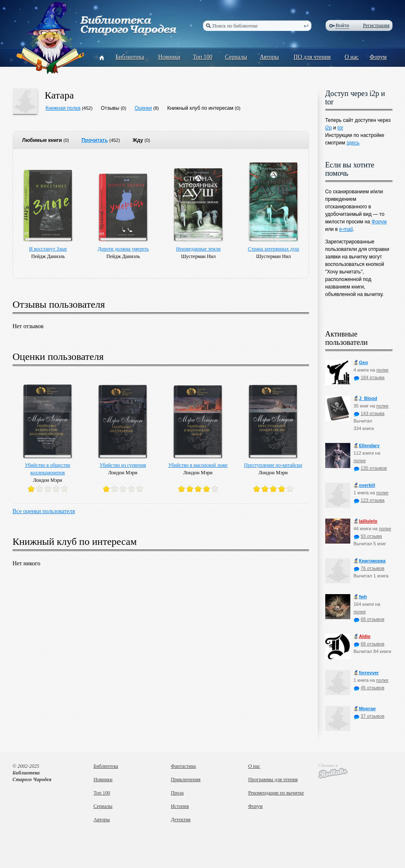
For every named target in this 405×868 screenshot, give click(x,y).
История (180, 806)
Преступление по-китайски (273, 465)
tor (340, 128)
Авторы (269, 57)
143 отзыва (369, 413)
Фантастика (183, 766)
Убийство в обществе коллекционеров (48, 469)
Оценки (143, 108)
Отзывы (110, 108)
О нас (352, 57)
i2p (329, 128)
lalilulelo (366, 521)
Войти (342, 25)
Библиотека (130, 57)
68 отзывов (369, 619)
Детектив (181, 820)
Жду (138, 140)
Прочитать (95, 140)
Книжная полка (63, 108)
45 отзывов (369, 688)
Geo (361, 363)
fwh (360, 597)
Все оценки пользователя (44, 511)
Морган (365, 709)
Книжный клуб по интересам (201, 108)
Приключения (186, 779)
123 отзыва (369, 500)
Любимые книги (42, 140)
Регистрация (376, 25)
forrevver (366, 673)
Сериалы (236, 57)
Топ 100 (203, 57)
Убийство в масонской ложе (198, 465)
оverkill (364, 485)
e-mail (346, 229)
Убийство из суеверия (123, 465)
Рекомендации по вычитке (276, 793)
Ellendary (367, 446)
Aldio (362, 636)
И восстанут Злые (48, 249)
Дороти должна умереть (123, 249)
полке (382, 370)
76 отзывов (369, 568)
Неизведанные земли (199, 249)
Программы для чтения (273, 779)
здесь (353, 143)
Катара (59, 95)
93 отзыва (368, 536)
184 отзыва (369, 377)
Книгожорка (370, 561)
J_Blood (365, 399)
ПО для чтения (312, 57)
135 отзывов (370, 468)
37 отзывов (369, 716)
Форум (378, 57)
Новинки (169, 57)
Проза (177, 793)
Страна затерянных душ (273, 249)
